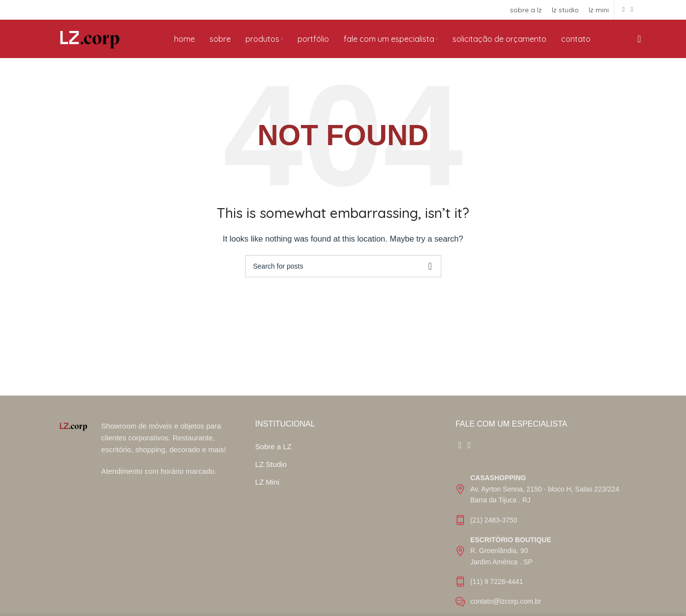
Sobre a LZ (273, 455)
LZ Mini (267, 490)
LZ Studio (271, 473)
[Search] (636, 43)
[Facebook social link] (623, 10)
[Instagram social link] (632, 10)
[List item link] (543, 497)
